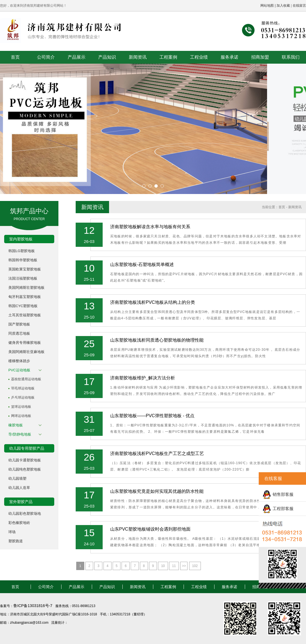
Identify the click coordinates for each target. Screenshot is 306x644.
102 (195, 566)
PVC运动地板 (19, 370)
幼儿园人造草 (19, 488)
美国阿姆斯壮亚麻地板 (26, 352)
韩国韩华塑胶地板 (23, 260)
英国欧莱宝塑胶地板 (25, 269)
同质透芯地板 (19, 333)
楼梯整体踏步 (19, 361)
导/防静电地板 (20, 434)
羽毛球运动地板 (23, 388)
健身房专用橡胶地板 (25, 343)
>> (184, 566)
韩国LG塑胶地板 (22, 251)
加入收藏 (283, 6)
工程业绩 (199, 57)
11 (174, 566)
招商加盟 (260, 57)
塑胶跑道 (16, 541)
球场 (12, 532)
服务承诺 (229, 57)
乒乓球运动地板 (23, 397)
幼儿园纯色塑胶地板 (25, 469)
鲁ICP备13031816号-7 (33, 606)
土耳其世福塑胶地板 (25, 315)
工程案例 (168, 57)
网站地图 (267, 6)
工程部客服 (283, 509)
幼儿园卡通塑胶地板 (25, 460)
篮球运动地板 (21, 407)
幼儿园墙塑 (17, 478)
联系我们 (291, 57)
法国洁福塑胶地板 (23, 278)
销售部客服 (283, 494)
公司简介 (46, 57)
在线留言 (299, 6)
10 (163, 566)
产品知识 (107, 57)
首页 (15, 57)
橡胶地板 (16, 425)
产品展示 (76, 57)
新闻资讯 (138, 57)
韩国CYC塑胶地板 (23, 306)
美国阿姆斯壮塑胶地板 (26, 288)
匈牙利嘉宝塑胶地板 (25, 297)
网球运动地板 (21, 416)
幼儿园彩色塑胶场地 (25, 514)
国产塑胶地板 (19, 324)
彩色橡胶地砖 (19, 523)
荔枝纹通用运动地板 (26, 379)
